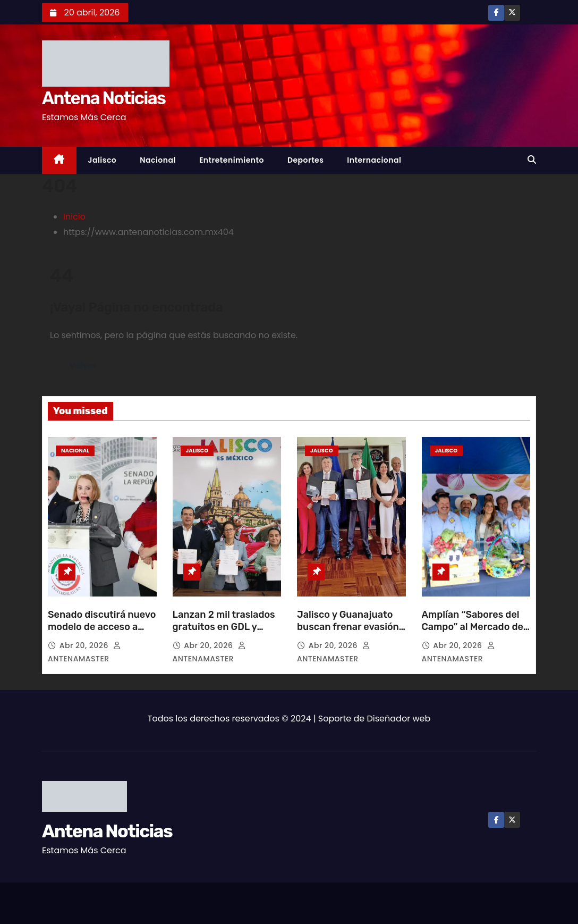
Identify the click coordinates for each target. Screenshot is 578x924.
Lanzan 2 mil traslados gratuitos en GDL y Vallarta (224, 627)
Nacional (158, 160)
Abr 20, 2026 (85, 645)
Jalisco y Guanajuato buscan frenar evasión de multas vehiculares (348, 627)
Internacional (374, 160)
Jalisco (103, 160)
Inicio (74, 217)
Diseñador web (399, 719)
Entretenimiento (232, 160)
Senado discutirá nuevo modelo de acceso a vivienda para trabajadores (102, 634)
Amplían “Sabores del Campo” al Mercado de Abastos (473, 627)
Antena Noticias (104, 98)
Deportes (305, 160)
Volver (83, 366)
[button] (532, 160)
